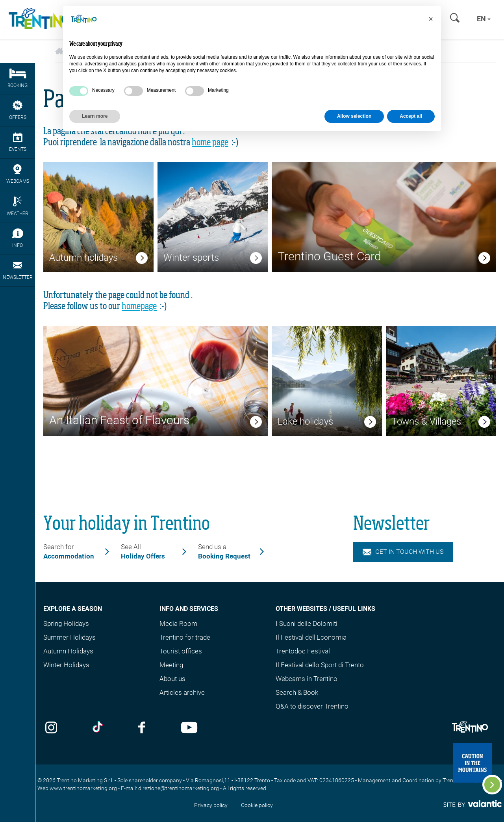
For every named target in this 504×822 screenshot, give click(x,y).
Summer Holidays (69, 637)
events (18, 142)
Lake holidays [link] (305, 421)
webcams (18, 174)
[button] (431, 19)
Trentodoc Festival (303, 651)
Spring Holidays (66, 623)
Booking (18, 78)
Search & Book (297, 692)
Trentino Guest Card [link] (329, 256)
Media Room (178, 623)
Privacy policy (211, 805)
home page (210, 143)
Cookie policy (257, 805)
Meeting (171, 665)
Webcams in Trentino (307, 679)
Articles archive (182, 692)
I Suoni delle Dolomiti (307, 623)
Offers (18, 110)
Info (18, 238)
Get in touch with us (403, 552)
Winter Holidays (66, 665)
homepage (139, 306)
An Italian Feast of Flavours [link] (119, 420)
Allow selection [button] (354, 116)
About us (172, 679)
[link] (142, 259)
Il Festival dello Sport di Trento (320, 665)
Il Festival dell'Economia (311, 637)
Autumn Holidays (68, 651)
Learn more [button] (95, 116)
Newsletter (18, 270)
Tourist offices (181, 651)
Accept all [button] (411, 116)
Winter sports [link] (191, 258)
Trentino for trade (185, 637)
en (484, 19)
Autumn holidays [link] (83, 258)
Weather (18, 206)
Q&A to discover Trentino (312, 706)
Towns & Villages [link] (426, 421)
